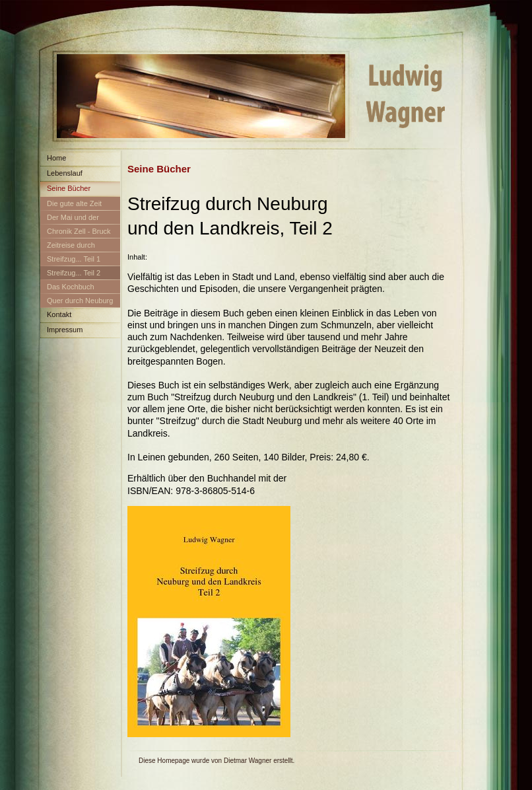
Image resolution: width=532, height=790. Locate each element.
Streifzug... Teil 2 (74, 273)
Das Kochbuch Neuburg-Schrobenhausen (68, 289)
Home (56, 158)
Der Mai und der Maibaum (70, 220)
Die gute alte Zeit (74, 203)
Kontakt (59, 314)
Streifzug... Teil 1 (74, 259)
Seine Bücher (69, 188)
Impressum (65, 330)
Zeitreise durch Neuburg (68, 247)
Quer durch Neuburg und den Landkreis (77, 303)
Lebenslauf (65, 173)
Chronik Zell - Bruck (79, 231)
